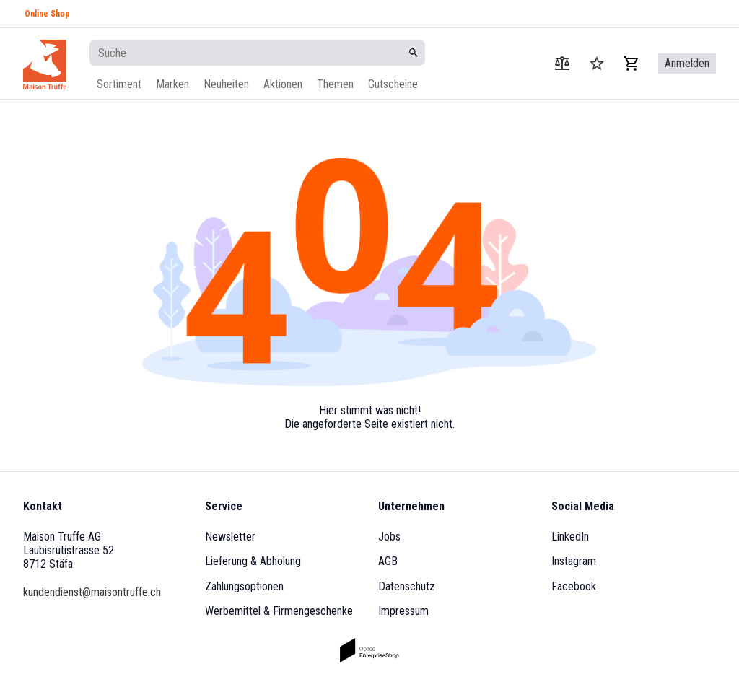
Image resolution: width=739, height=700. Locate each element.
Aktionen (283, 84)
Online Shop (47, 14)
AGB (388, 561)
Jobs (389, 537)
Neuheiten (226, 84)
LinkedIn (570, 537)
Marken (172, 84)
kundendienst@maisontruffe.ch (92, 592)
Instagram (574, 561)
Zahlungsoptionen (244, 586)
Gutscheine (393, 84)
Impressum (403, 611)
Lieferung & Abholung (253, 561)
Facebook (574, 586)
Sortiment (119, 84)
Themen (335, 84)
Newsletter (230, 537)
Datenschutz (407, 586)
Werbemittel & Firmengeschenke (279, 611)
